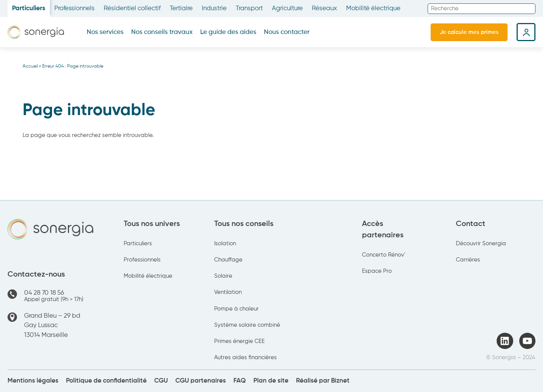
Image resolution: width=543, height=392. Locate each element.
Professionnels (74, 8)
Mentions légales (33, 381)
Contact (471, 224)
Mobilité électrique (373, 8)
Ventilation (228, 292)
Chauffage (228, 260)
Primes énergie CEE (239, 341)
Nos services (105, 32)
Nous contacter (287, 32)
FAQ (240, 381)
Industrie (214, 8)
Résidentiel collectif (132, 8)
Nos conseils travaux (162, 32)
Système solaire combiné (247, 325)
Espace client (526, 32)
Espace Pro (377, 271)
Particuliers (29, 8)
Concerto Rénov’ (384, 255)
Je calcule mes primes (469, 32)
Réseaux (324, 8)
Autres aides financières (245, 357)
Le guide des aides (228, 32)
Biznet (340, 381)
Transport (249, 8)
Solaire (223, 276)
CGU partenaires (201, 381)
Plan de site (271, 381)
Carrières (468, 260)
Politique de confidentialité (106, 381)
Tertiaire (181, 8)
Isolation (225, 244)
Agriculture (287, 8)
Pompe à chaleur (236, 309)
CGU (161, 381)
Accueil (30, 66)
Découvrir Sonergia (481, 244)
